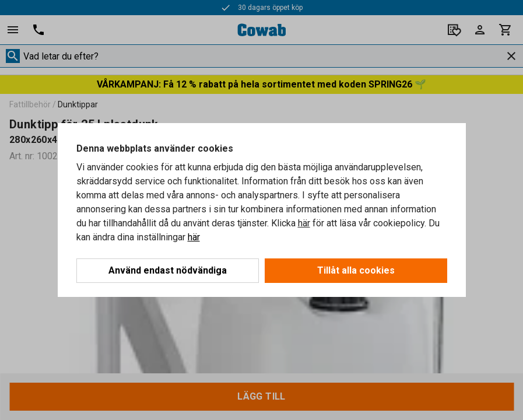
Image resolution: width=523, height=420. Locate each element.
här (304, 223)
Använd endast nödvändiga (168, 270)
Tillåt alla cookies (356, 270)
